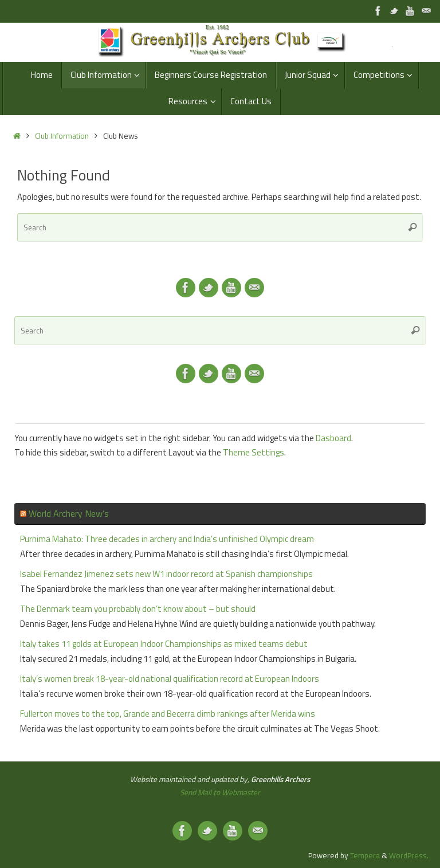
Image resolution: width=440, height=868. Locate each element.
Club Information (62, 136)
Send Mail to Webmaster (220, 792)
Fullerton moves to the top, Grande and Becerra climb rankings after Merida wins (168, 714)
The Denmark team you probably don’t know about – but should (138, 609)
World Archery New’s (69, 513)
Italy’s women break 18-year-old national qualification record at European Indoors (170, 679)
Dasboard (333, 438)
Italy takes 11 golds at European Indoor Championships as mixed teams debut (164, 644)
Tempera (365, 855)
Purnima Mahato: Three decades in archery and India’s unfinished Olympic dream (167, 539)
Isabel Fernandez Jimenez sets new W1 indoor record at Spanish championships (166, 574)
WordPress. (409, 855)
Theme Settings (254, 452)
